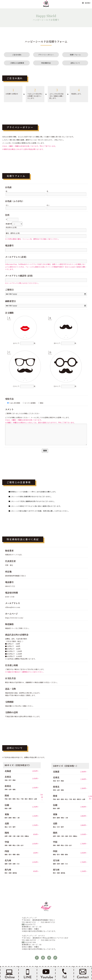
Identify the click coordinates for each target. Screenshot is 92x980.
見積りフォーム (75, 55)
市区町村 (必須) (46, 229)
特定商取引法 (46, 63)
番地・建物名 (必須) (46, 235)
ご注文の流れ (17, 55)
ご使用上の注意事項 (17, 63)
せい (26, 207)
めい (67, 207)
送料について (75, 63)
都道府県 (14, 224)
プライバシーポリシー (46, 55)
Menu (86, 3)
